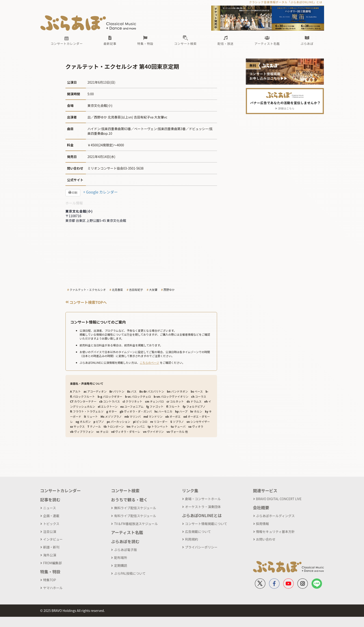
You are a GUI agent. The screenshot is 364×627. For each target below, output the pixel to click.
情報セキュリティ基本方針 (275, 532)
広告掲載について (198, 532)
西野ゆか (169, 290)
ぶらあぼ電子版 (125, 550)
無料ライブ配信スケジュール (135, 508)
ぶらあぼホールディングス (275, 516)
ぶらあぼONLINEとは (202, 515)
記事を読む (50, 500)
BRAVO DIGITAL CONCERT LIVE (279, 499)
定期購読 (120, 565)
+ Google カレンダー (100, 192)
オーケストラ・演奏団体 (203, 507)
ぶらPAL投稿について (130, 573)
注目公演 (50, 532)
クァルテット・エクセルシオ (88, 290)
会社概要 (261, 507)
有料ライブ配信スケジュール (135, 516)
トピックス (51, 524)
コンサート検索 (125, 491)
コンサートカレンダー (60, 491)
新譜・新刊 (51, 547)
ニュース (50, 508)
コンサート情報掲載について (206, 524)
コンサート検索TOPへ (86, 302)
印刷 (73, 192)
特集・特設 (50, 572)
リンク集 (190, 491)
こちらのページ (149, 363)
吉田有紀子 (136, 290)
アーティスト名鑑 (127, 532)
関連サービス (265, 491)
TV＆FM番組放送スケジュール (136, 524)
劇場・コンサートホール (203, 499)
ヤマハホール (53, 588)
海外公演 (50, 555)
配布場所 (120, 558)
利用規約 (192, 539)
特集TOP (50, 580)
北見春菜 (117, 290)
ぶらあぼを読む (125, 541)
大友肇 (153, 290)
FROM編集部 (52, 563)
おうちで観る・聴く (129, 500)
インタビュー (53, 539)
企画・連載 (51, 516)
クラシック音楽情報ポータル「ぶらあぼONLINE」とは (286, 2)
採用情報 (263, 524)
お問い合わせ (266, 539)
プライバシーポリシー (201, 547)
